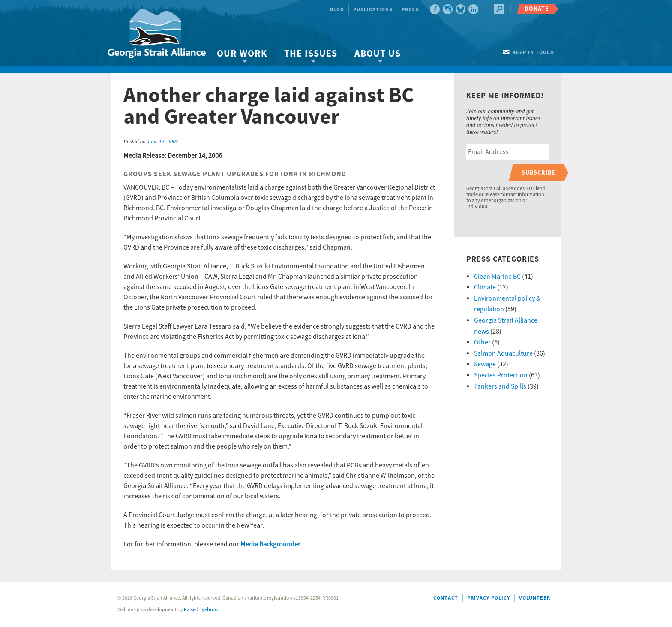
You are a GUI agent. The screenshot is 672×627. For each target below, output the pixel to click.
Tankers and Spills (500, 386)
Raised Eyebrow (201, 610)
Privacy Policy (489, 598)
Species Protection (501, 375)
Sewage (485, 364)
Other (482, 342)
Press (410, 10)
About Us (378, 54)
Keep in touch (533, 53)
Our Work (242, 54)
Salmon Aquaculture (503, 353)
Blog (337, 10)
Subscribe (538, 173)
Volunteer (535, 598)
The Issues (311, 54)
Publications (373, 10)
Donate (537, 9)
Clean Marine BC (497, 277)
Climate (485, 287)
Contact (446, 598)
